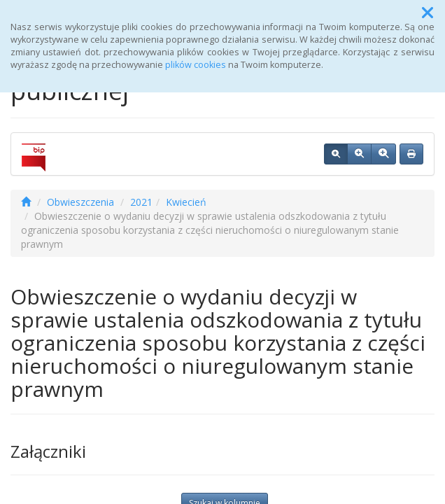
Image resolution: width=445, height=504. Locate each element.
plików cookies (196, 65)
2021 (141, 202)
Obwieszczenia (80, 202)
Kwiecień (186, 202)
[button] (428, 13)
